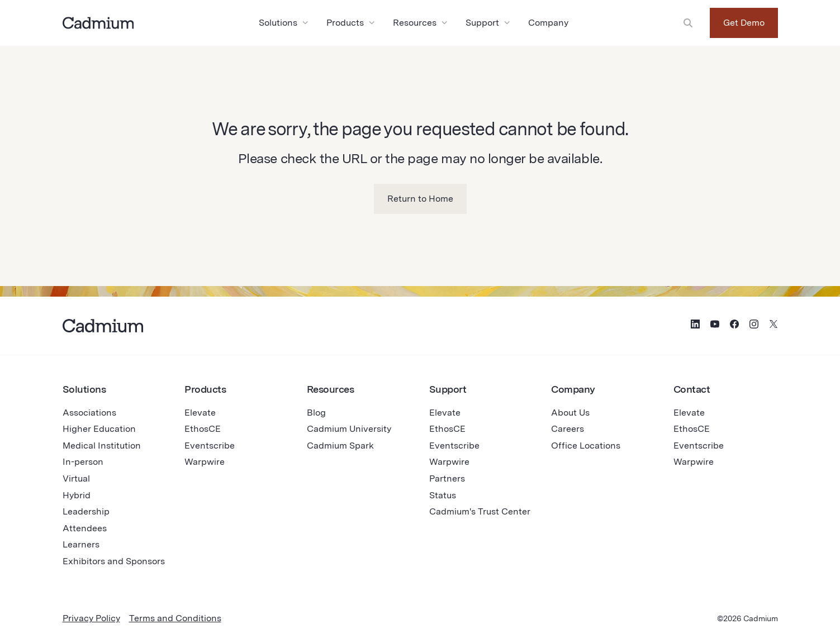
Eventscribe (210, 446)
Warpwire (205, 462)
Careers (568, 429)
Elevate (200, 413)
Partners (447, 478)
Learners (81, 544)
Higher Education (99, 429)
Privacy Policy (91, 618)
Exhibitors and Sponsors (114, 561)
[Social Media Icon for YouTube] (715, 326)
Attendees (85, 528)
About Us (570, 413)
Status (443, 495)
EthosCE (203, 429)
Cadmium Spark (340, 446)
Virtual (76, 478)
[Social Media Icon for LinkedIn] (695, 326)
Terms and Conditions (175, 618)
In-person (83, 462)
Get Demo (744, 23)
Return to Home (420, 199)
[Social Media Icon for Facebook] (734, 326)
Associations (89, 413)
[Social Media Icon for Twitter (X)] (773, 326)
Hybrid (77, 495)
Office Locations (586, 446)
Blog (316, 413)
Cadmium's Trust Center (480, 511)
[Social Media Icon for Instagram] (754, 326)
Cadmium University (349, 429)
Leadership (86, 511)
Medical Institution (102, 446)
